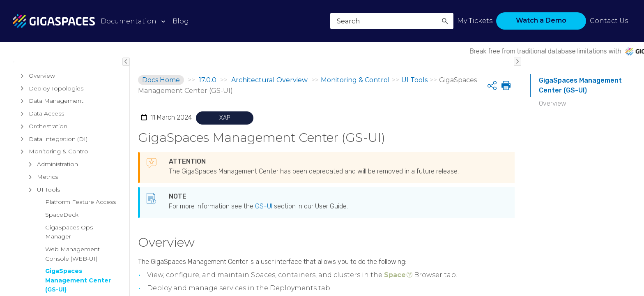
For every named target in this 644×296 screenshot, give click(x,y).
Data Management (50, 154)
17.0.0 (208, 80)
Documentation (129, 21)
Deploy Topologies (50, 141)
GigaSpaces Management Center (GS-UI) (580, 85)
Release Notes (39, 73)
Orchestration (42, 179)
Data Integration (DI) (52, 192)
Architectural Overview (53, 112)
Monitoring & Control (53, 204)
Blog (181, 21)
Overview (36, 128)
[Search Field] (392, 21)
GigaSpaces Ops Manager (69, 284)
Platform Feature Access (80, 254)
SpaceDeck (62, 267)
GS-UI (264, 206)
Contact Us (609, 21)
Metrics (41, 229)
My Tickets (475, 21)
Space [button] (395, 275)
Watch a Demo (541, 20)
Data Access (40, 166)
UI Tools (42, 242)
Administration (51, 217)
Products (30, 92)
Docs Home (161, 80)
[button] (445, 21)
